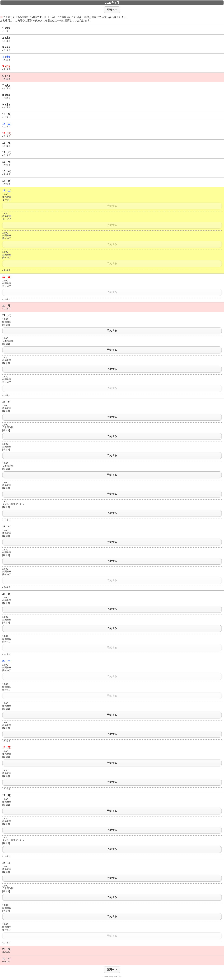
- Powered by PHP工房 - (112, 976)
